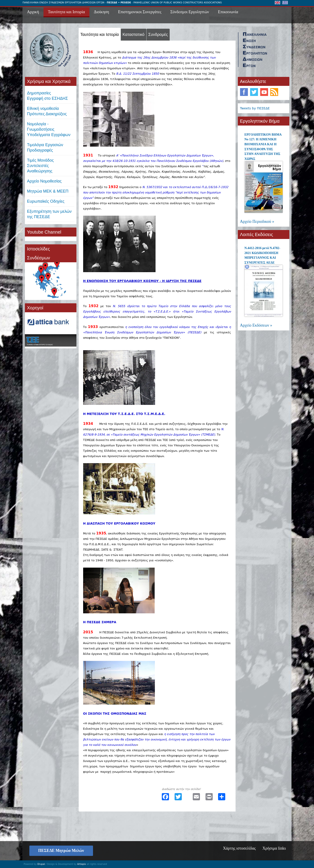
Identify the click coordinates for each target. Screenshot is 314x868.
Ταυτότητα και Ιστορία (66, 12)
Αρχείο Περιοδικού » (257, 221)
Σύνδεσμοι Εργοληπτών (190, 12)
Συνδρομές (158, 35)
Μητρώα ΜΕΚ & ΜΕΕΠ (48, 191)
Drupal (41, 864)
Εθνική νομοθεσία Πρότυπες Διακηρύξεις (47, 111)
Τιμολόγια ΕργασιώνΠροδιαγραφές (45, 148)
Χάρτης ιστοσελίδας (239, 848)
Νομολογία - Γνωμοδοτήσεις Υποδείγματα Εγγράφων (49, 129)
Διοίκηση (102, 12)
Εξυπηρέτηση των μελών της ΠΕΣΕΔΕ (49, 214)
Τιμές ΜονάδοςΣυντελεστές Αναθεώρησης (41, 166)
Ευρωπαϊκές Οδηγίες (46, 201)
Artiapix (81, 864)
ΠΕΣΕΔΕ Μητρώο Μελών (61, 851)
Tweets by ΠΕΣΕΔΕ (255, 108)
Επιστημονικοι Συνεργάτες (140, 12)
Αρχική (33, 12)
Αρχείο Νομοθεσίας (44, 181)
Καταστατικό (134, 35)
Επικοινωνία (228, 12)
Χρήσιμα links (274, 848)
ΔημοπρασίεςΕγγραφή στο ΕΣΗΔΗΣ (48, 96)
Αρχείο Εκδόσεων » (256, 325)
